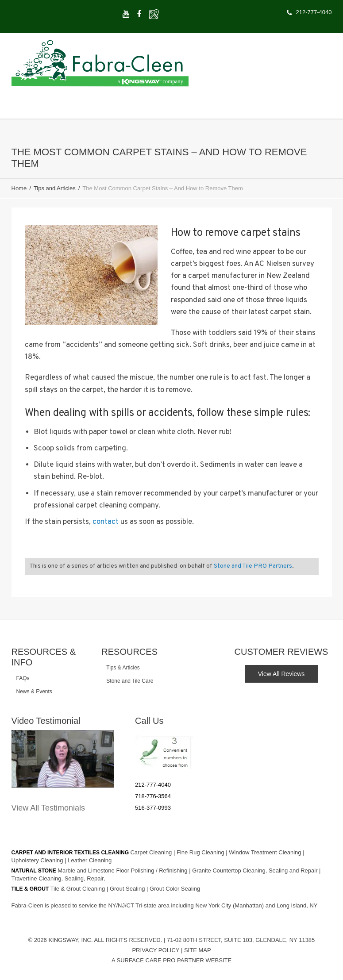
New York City (214, 905)
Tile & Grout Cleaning (79, 889)
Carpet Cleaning (152, 852)
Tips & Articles (123, 668)
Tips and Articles (55, 188)
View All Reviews (281, 674)
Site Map (198, 950)
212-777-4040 (153, 785)
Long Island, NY (297, 905)
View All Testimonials (48, 808)
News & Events (34, 692)
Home (19, 188)
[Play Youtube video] (63, 759)
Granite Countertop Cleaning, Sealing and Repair (256, 870)
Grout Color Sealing (175, 889)
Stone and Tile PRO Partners (253, 566)
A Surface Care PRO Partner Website (171, 960)
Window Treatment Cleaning (266, 852)
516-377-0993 (153, 808)
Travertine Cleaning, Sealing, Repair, (58, 878)
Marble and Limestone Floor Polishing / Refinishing (123, 870)
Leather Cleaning (90, 860)
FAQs (23, 678)
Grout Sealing (128, 889)
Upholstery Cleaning (38, 860)
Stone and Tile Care (130, 681)
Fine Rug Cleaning (201, 852)
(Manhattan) (249, 905)
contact (106, 522)
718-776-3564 (153, 796)
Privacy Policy (156, 950)
